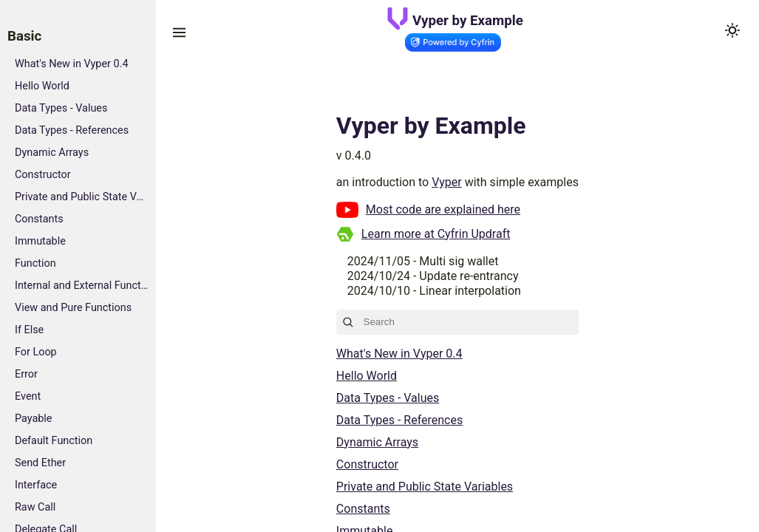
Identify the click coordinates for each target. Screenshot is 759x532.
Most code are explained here (443, 209)
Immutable (40, 241)
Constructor (43, 175)
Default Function (54, 441)
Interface (36, 485)
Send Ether (40, 463)
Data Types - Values (61, 108)
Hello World (42, 86)
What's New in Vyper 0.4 (72, 64)
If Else (29, 330)
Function (35, 263)
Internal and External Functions (82, 286)
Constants (39, 219)
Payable (33, 419)
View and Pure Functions (73, 308)
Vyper (447, 182)
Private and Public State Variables (82, 197)
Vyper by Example (468, 21)
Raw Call (35, 507)
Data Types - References (72, 130)
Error (26, 374)
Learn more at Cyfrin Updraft (436, 234)
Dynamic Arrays (52, 153)
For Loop (36, 352)
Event (28, 396)
